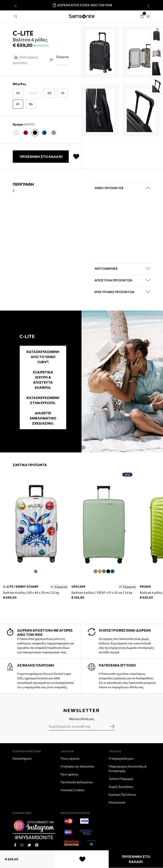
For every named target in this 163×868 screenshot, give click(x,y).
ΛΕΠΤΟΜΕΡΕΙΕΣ (106, 268)
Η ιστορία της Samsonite (77, 766)
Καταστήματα (22, 758)
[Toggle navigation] (148, 17)
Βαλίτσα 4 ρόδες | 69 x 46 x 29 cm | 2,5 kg (31, 592)
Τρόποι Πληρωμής (121, 779)
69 (49, 93)
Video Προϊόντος (109, 188)
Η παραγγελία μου (121, 758)
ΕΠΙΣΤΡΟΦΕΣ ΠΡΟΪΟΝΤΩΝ (114, 292)
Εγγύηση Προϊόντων (122, 794)
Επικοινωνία (117, 802)
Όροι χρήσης (70, 774)
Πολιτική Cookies (72, 790)
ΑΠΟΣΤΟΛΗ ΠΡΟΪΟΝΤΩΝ (113, 280)
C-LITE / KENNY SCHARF (21, 587)
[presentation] (15, 6)
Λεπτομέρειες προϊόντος (25, 60)
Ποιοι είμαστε (70, 758)
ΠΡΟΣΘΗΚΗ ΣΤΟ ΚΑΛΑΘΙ (136, 859)
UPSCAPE (78, 587)
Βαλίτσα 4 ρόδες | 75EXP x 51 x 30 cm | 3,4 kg (102, 592)
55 (18, 93)
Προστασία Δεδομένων (77, 782)
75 (63, 93)
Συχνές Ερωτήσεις (121, 787)
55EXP (34, 93)
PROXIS (145, 587)
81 (18, 104)
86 (31, 104)
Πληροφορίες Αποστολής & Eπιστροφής (128, 769)
